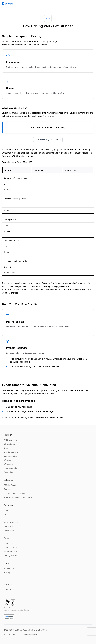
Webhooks (8, 464)
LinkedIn (9, 590)
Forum (8, 585)
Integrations (9, 472)
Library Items (10, 444)
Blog (6, 510)
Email (6, 448)
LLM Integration (11, 456)
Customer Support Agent (14, 493)
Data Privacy (9, 526)
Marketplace (9, 568)
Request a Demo (11, 551)
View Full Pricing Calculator (48, 140)
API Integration (10, 440)
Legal (6, 518)
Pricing (7, 572)
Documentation (11, 530)
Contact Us (9, 543)
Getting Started (10, 555)
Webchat (8, 460)
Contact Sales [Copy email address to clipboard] (11, 547)
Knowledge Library (12, 468)
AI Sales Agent (10, 485)
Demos (7, 489)
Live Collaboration (12, 452)
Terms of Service (11, 522)
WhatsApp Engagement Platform (18, 497)
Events (7, 514)
